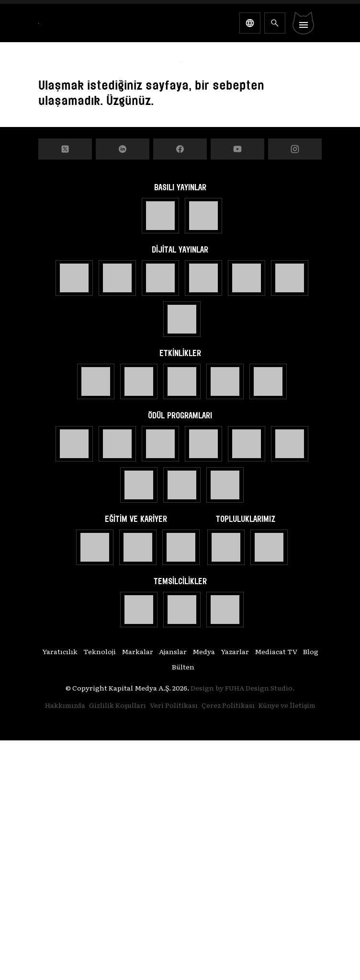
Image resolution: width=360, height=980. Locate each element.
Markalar (137, 651)
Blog (311, 651)
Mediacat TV (276, 651)
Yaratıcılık (60, 651)
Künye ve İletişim (287, 705)
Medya (204, 651)
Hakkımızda (65, 705)
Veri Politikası (174, 705)
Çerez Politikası (228, 705)
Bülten (183, 667)
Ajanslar (173, 651)
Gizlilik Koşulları (118, 705)
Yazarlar (235, 651)
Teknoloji (100, 651)
